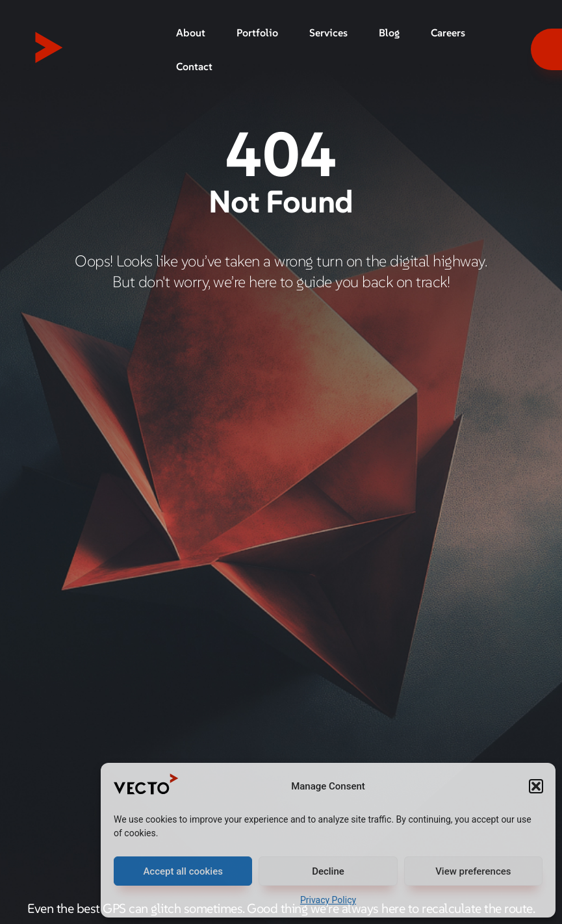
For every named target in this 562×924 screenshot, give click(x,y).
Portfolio (257, 32)
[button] (536, 786)
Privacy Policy (328, 900)
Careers (448, 32)
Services (328, 32)
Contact (194, 66)
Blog (389, 32)
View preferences (473, 871)
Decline (328, 871)
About (191, 32)
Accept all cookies (183, 871)
